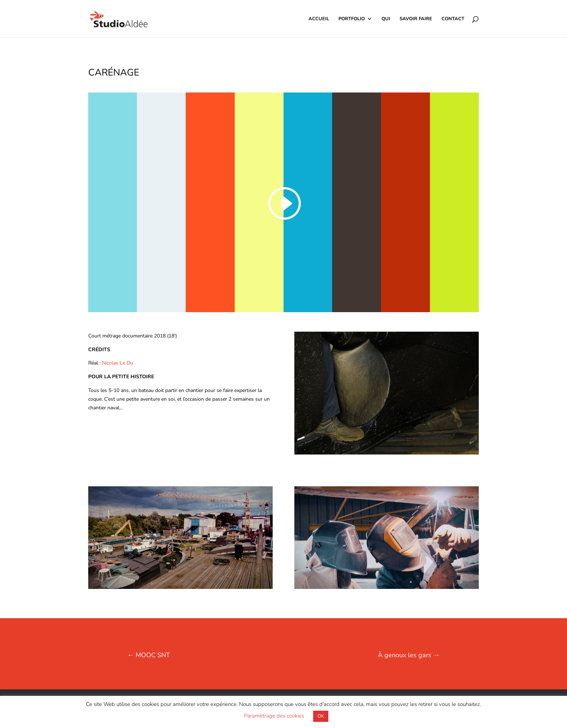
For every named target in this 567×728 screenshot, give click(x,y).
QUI (386, 19)
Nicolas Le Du (118, 363)
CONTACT (453, 19)
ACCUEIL (319, 19)
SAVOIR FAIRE (416, 19)
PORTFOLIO (352, 19)
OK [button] (321, 716)
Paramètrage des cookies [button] (274, 716)
